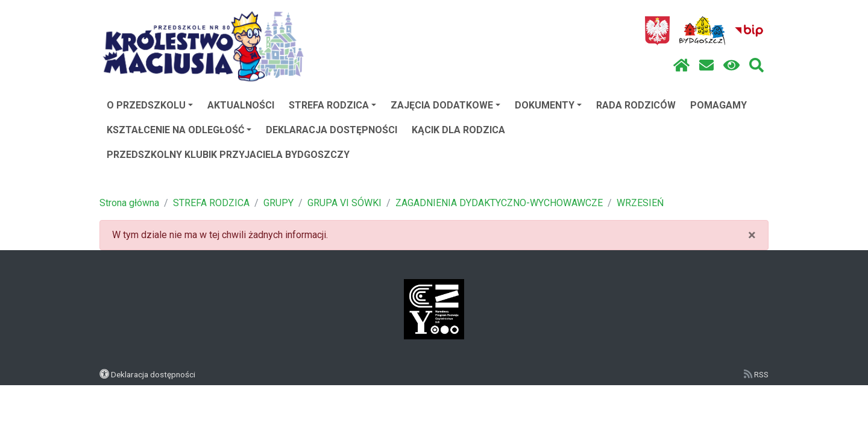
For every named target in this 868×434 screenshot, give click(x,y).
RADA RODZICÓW (636, 105)
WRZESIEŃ (640, 203)
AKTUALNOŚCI (241, 105)
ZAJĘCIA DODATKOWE (445, 105)
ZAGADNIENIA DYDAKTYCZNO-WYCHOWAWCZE (499, 203)
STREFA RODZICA (332, 105)
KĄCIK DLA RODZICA (458, 130)
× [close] (752, 235)
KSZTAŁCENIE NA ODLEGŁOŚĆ (179, 130)
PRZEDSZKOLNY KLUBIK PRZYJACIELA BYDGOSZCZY (228, 155)
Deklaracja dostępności (153, 374)
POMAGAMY (719, 105)
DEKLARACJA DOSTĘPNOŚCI (332, 130)
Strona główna (129, 203)
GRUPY (278, 203)
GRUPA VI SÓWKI (344, 203)
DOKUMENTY (548, 105)
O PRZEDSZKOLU (150, 105)
